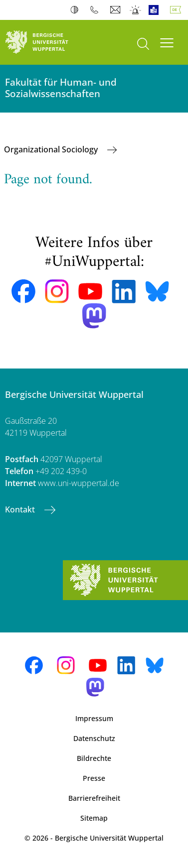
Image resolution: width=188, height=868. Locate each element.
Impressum (94, 718)
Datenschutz (94, 738)
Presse (94, 778)
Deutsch (178, 10)
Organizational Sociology (52, 149)
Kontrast (77, 10)
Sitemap (94, 818)
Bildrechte (94, 758)
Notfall (136, 10)
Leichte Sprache (156, 10)
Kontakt (21, 509)
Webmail (116, 10)
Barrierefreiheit (94, 798)
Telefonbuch (96, 10)
